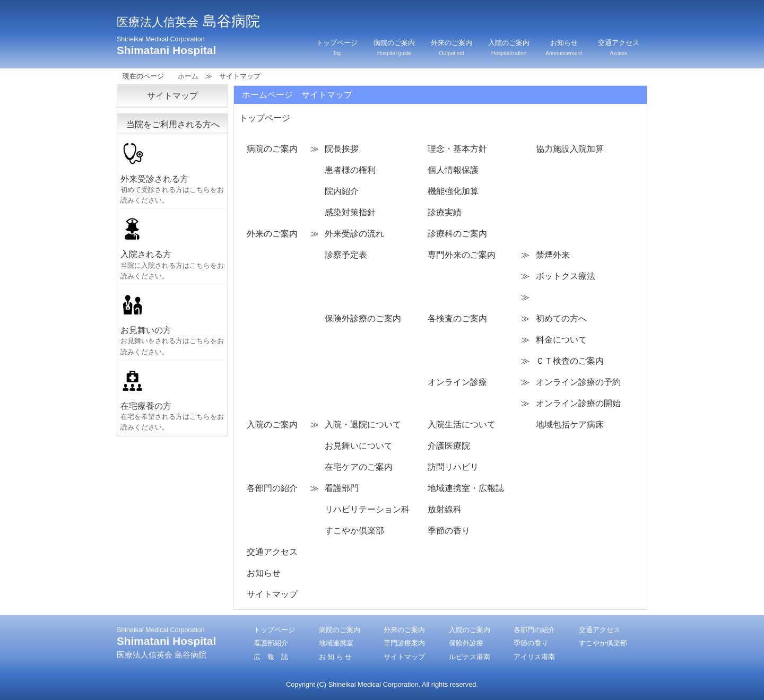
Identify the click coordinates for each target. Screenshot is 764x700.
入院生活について (462, 425)
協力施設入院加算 (570, 149)
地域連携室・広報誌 (466, 488)
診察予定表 (346, 255)
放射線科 (445, 509)
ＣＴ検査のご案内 (570, 361)
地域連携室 (336, 643)
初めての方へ (561, 318)
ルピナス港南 (470, 657)
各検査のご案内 (457, 318)
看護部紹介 (271, 643)
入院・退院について (363, 425)
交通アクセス (619, 47)
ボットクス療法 (566, 276)
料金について (561, 340)
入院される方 (174, 247)
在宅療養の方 (174, 399)
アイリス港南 (534, 657)
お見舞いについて (359, 446)
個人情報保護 (453, 170)
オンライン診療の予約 (578, 382)
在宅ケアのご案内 (359, 467)
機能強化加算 (453, 191)
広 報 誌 (271, 657)
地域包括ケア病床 (570, 425)
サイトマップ (272, 594)
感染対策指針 (350, 212)
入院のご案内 (509, 47)
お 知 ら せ (336, 657)
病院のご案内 (394, 47)
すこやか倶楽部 (354, 531)
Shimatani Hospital (166, 46)
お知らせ (564, 47)
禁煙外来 (553, 255)
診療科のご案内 (457, 234)
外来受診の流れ (354, 234)
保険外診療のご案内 (363, 318)
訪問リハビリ (453, 467)
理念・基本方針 (457, 149)
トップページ (337, 47)
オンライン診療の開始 (578, 403)
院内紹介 (342, 191)
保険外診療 (466, 643)
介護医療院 (449, 446)
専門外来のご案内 (462, 255)
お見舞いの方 (174, 323)
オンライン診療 (457, 382)
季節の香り (449, 531)
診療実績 (445, 212)
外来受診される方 (174, 172)
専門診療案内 (404, 643)
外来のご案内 (452, 47)
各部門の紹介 (272, 488)
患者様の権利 (350, 170)
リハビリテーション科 (367, 509)
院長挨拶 (342, 149)
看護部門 (342, 488)
